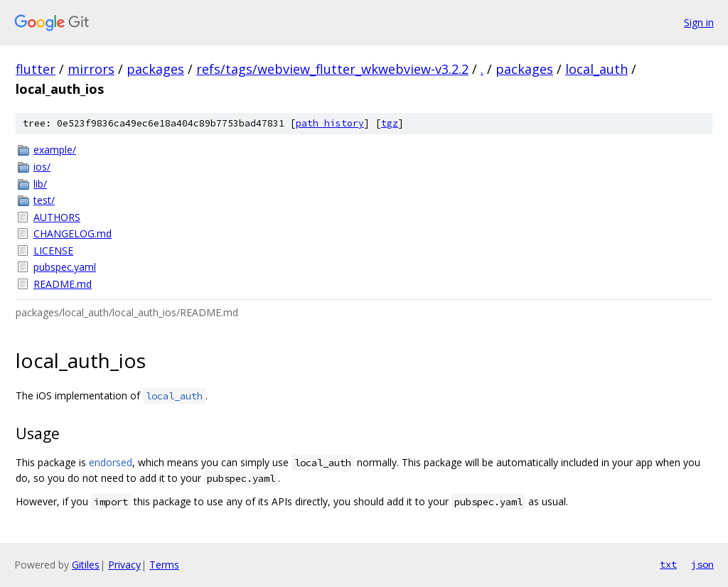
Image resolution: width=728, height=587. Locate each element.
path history (330, 123)
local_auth (596, 69)
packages (155, 69)
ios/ (42, 167)
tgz (390, 123)
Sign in (699, 22)
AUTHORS (57, 217)
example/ (55, 150)
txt (668, 564)
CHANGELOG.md (73, 233)
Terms (164, 565)
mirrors (91, 69)
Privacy (124, 565)
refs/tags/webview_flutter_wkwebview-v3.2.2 (332, 69)
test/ (44, 200)
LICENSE (53, 251)
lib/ (40, 184)
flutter (36, 69)
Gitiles (86, 565)
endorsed (111, 462)
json (702, 564)
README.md (63, 284)
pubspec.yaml (65, 267)
